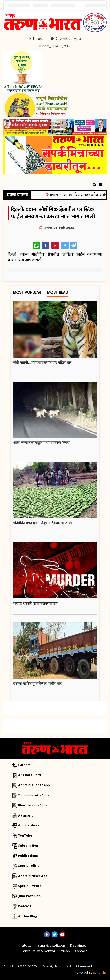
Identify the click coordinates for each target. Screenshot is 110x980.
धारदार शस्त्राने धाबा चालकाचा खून (35, 603)
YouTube (25, 835)
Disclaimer (78, 946)
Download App (66, 39)
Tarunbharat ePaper (34, 795)
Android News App (33, 876)
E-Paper (37, 39)
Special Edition (30, 866)
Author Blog (28, 916)
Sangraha (100, 972)
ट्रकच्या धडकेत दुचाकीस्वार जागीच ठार (37, 683)
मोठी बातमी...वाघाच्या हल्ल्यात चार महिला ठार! (43, 362)
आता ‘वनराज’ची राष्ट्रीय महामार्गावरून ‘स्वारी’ (42, 443)
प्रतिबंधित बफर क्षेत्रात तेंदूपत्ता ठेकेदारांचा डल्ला (43, 523)
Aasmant (25, 815)
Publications (28, 856)
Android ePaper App (34, 785)
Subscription (28, 845)
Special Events (30, 886)
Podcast (25, 906)
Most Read (58, 293)
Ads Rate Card (29, 775)
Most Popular (27, 293)
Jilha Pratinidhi (30, 896)
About (27, 946)
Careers (24, 765)
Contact (81, 951)
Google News (29, 825)
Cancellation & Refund (38, 951)
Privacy (65, 951)
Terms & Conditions (50, 946)
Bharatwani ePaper (33, 805)
